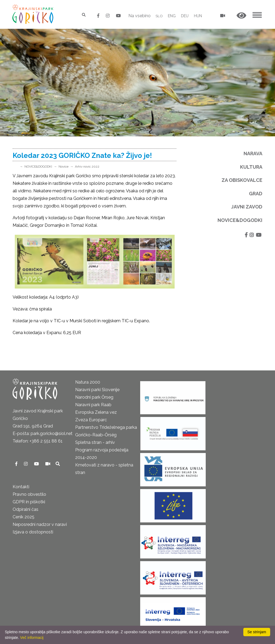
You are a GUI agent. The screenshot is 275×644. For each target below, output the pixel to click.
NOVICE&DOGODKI (38, 167)
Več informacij (32, 638)
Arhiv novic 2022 (87, 167)
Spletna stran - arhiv (95, 442)
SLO (159, 16)
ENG (172, 16)
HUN (198, 16)
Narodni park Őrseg (94, 397)
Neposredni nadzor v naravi (40, 524)
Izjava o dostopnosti (33, 532)
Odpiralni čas (26, 509)
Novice (64, 167)
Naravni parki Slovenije (97, 390)
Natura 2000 (88, 382)
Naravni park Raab (93, 405)
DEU (185, 16)
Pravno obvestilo (29, 494)
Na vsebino (139, 16)
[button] (241, 16)
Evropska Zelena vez (96, 412)
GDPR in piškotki (29, 502)
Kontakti (21, 487)
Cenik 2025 (23, 517)
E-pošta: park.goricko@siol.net (43, 434)
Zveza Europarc (91, 420)
